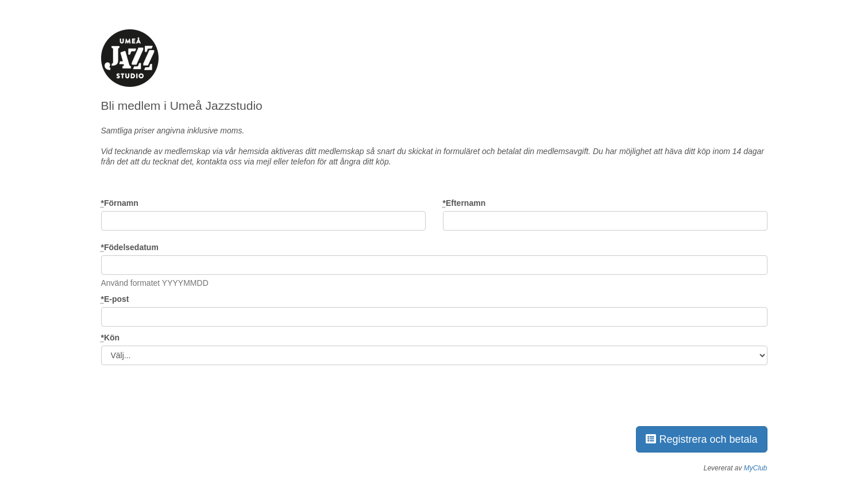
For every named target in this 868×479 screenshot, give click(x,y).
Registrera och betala (701, 439)
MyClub (756, 468)
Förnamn (120, 203)
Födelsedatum (130, 247)
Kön (111, 338)
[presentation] (188, 393)
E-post (115, 299)
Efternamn (464, 203)
